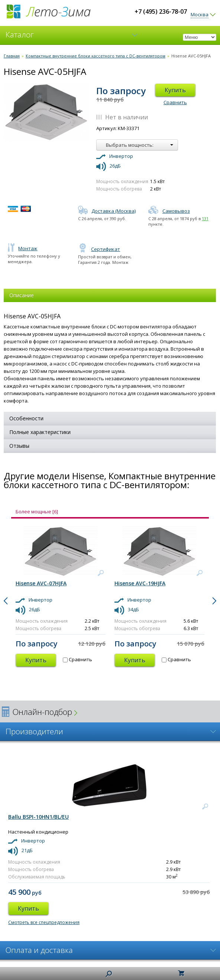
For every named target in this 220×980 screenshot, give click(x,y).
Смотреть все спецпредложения (44, 922)
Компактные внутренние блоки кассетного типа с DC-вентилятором (96, 56)
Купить (175, 90)
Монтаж (22, 248)
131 (205, 218)
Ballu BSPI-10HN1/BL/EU (38, 817)
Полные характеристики (40, 432)
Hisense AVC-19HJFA (140, 583)
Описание (22, 295)
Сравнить (175, 102)
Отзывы (19, 446)
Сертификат (99, 249)
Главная (12, 56)
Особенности (26, 418)
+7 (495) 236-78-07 (161, 11)
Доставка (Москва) (107, 211)
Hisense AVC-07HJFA (41, 583)
